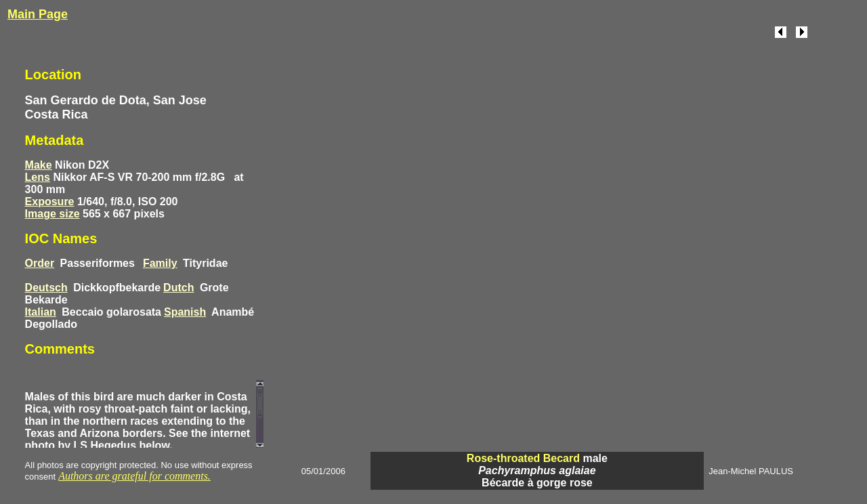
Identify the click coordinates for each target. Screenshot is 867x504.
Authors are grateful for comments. (134, 476)
